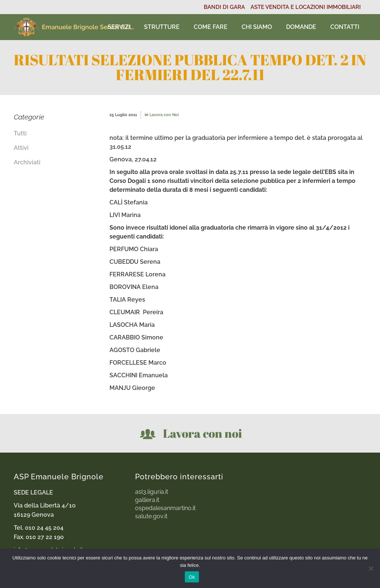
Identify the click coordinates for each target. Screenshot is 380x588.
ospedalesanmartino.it (165, 508)
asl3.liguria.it (152, 492)
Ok (192, 577)
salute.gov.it (151, 516)
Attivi (21, 148)
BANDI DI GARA (224, 7)
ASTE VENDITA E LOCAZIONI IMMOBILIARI (306, 7)
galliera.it (147, 500)
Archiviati (27, 162)
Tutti (20, 133)
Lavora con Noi (164, 115)
